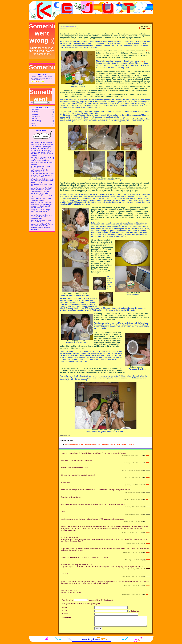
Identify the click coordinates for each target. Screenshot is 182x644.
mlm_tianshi (35, 109)
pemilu (34, 126)
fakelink (34, 124)
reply (144, 455)
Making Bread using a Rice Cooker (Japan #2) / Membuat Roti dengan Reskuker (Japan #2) (100, 444)
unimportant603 (36, 120)
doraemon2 (35, 111)
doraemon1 (35, 115)
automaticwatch (36, 122)
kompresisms (36, 117)
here (143, 61)
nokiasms (35, 118)
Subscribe (134, 611)
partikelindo (35, 113)
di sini (148, 51)
